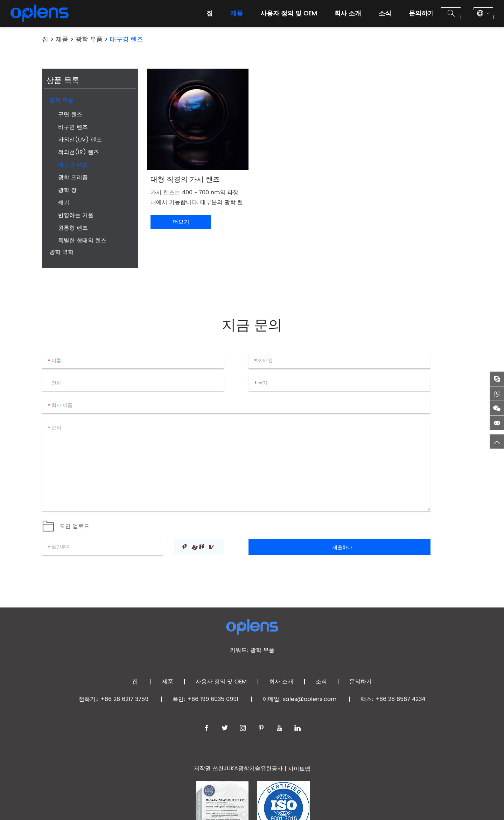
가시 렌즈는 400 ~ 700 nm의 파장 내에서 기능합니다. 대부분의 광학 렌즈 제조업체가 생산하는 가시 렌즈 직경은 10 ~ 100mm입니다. (197, 198)
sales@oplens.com (310, 699)
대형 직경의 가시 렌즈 (185, 180)
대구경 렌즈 (127, 39)
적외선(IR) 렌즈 (79, 152)
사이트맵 (299, 769)
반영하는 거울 (76, 215)
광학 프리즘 (73, 178)
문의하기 (421, 13)
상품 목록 (63, 81)
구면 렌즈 (70, 114)
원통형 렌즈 (73, 228)
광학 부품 (89, 39)
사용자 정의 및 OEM (289, 13)
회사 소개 (348, 13)
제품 (237, 13)
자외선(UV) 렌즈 (80, 140)
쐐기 (64, 203)
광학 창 (67, 190)
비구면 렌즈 (73, 127)
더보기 (181, 222)
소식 (385, 13)
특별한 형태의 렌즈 (82, 241)
